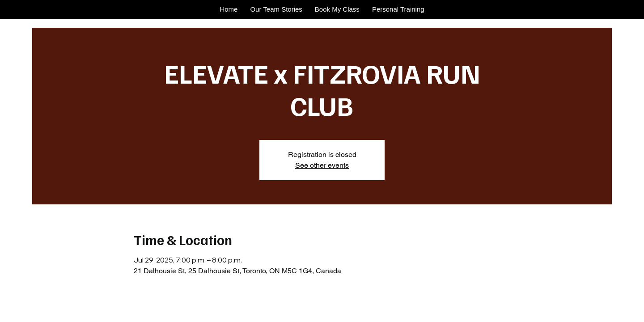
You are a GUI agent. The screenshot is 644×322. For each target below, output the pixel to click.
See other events (322, 165)
